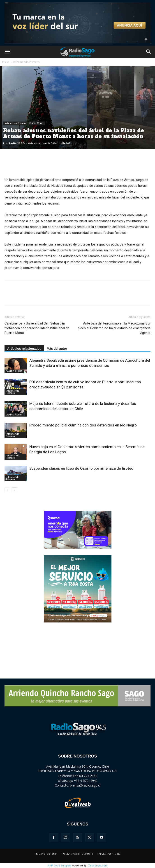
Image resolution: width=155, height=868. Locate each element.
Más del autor (57, 349)
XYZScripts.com (98, 866)
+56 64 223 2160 (85, 776)
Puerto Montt (36, 123)
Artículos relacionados (24, 349)
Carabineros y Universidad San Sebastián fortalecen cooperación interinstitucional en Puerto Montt (37, 328)
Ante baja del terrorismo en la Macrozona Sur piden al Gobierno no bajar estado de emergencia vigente (114, 328)
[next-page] (15, 490)
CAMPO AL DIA (14, 371)
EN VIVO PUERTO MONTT (77, 854)
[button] (7, 52)
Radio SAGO (17, 143)
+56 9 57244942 (86, 781)
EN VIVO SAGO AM (109, 854)
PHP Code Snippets (59, 866)
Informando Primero (27, 62)
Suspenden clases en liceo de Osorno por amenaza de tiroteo (81, 468)
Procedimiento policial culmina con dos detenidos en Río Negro (83, 425)
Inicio (6, 62)
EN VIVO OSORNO (46, 854)
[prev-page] (7, 490)
